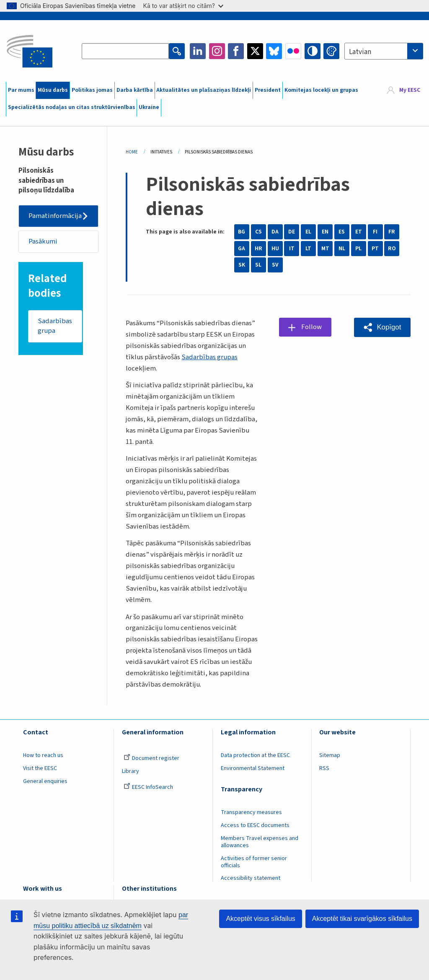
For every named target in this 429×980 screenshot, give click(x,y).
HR (258, 249)
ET (359, 232)
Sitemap (330, 755)
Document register (151, 758)
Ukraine (149, 107)
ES (342, 232)
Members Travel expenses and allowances (260, 842)
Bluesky (274, 51)
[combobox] (384, 51)
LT (308, 249)
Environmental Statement (253, 768)
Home (132, 152)
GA (242, 249)
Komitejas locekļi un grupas (321, 90)
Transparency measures (251, 812)
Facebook (236, 51)
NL (342, 249)
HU (275, 249)
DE (292, 232)
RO (392, 249)
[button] (382, 327)
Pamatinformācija (55, 216)
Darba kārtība (135, 90)
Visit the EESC (40, 768)
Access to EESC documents (255, 825)
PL (358, 249)
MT (325, 249)
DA (275, 232)
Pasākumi (43, 241)
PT (375, 249)
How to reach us (43, 755)
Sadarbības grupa (55, 326)
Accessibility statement (251, 878)
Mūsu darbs (53, 90)
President (268, 90)
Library (131, 771)
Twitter (255, 51)
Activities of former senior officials (254, 862)
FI (375, 232)
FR (392, 232)
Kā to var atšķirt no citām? (183, 6)
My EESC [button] (410, 90)
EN (325, 232)
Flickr (293, 51)
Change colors (331, 51)
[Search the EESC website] (125, 51)
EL (308, 232)
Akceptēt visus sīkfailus (260, 919)
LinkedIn (198, 51)
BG (242, 232)
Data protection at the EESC (255, 755)
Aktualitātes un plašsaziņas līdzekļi (204, 90)
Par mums (21, 90)
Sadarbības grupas (209, 357)
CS (258, 232)
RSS (324, 768)
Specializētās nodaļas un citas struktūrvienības (72, 107)
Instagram (217, 51)
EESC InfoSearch (148, 787)
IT (292, 249)
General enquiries (45, 781)
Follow (311, 327)
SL (258, 265)
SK (242, 265)
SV (275, 265)
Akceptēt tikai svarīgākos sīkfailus (362, 919)
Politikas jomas (92, 90)
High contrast (313, 51)
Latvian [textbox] (360, 52)
